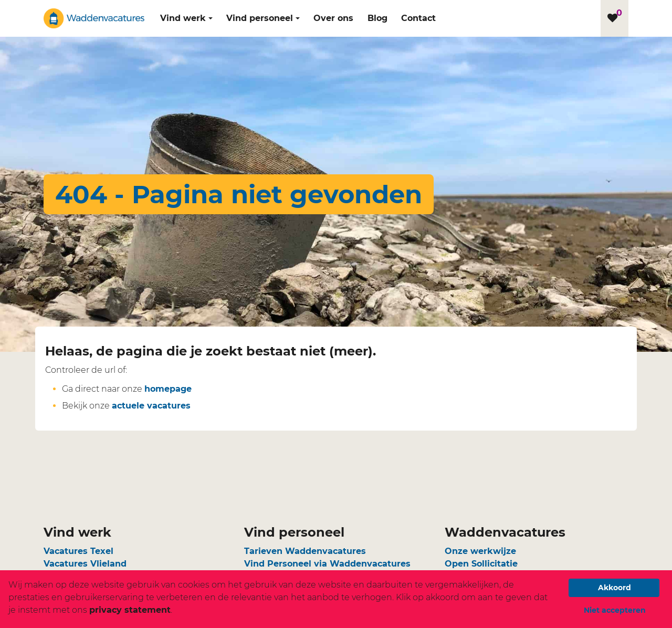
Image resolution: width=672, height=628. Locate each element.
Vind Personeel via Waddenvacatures (327, 564)
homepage (168, 389)
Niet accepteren (615, 610)
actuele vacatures (151, 406)
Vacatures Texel (78, 551)
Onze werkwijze (480, 551)
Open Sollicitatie (481, 564)
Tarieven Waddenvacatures (305, 551)
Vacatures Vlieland (85, 564)
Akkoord (615, 588)
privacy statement (130, 610)
